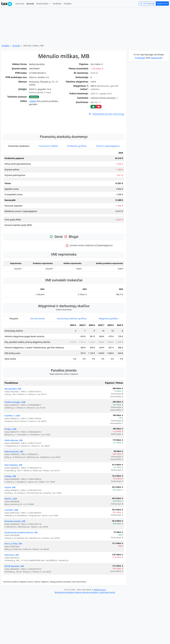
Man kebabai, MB (13, 497)
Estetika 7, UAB (12, 448)
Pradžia (5, 46)
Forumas (20, 4)
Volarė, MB (10, 520)
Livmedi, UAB (11, 542)
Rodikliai (57, 4)
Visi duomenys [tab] (38, 351)
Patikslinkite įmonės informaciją (106, 114)
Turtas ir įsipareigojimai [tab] (108, 178)
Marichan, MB (12, 587)
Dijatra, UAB (11, 531)
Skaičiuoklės (43, 4)
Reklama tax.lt (100, 622)
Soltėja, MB (10, 509)
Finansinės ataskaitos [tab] (19, 178)
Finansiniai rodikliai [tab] (48, 178)
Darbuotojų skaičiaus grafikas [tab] (72, 351)
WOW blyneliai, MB (14, 599)
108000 (33, 101)
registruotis (157, 58)
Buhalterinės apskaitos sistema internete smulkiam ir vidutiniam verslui (85, 625)
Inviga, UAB (10, 461)
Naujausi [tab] (14, 351)
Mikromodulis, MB (14, 484)
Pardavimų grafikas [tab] (77, 178)
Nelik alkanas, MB (14, 473)
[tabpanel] (64, 223)
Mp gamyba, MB (13, 421)
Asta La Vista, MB (13, 576)
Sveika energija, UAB (15, 435)
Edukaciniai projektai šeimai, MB (21, 565)
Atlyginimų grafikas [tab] (108, 351)
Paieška (68, 4)
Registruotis (162, 3)
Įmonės (30, 4)
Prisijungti (150, 3)
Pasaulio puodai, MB (15, 554)
